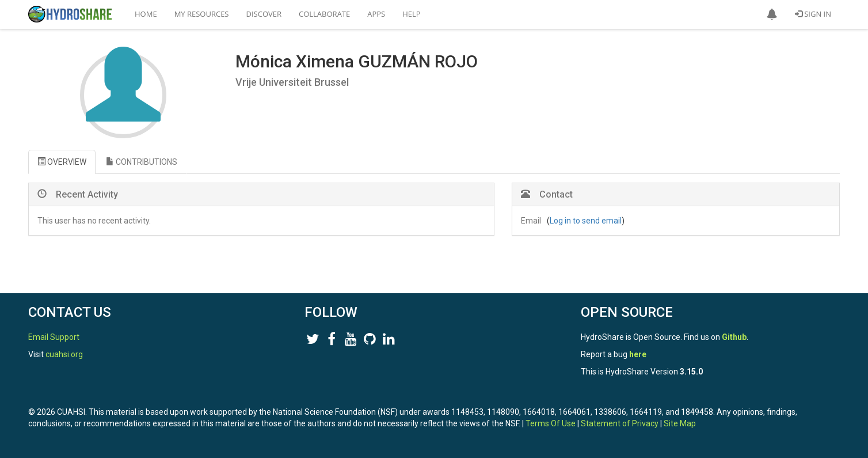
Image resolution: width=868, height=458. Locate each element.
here (638, 354)
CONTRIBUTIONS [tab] (142, 162)
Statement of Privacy (620, 423)
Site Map (680, 423)
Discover (264, 14)
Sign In (813, 14)
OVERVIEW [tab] (62, 162)
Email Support (54, 337)
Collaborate (324, 14)
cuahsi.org (64, 354)
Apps (376, 14)
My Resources (202, 14)
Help (411, 14)
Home (146, 14)
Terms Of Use (551, 423)
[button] (772, 14)
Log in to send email (586, 221)
